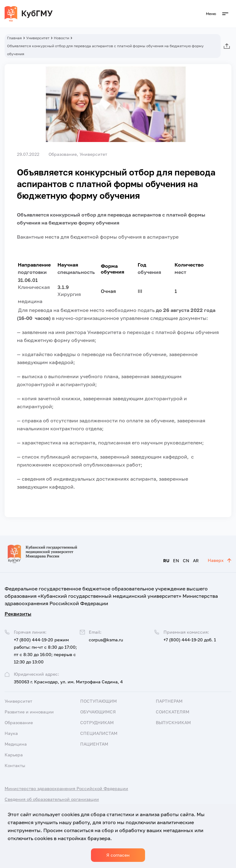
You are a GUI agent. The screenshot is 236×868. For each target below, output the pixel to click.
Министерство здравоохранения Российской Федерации (66, 788)
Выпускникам (173, 722)
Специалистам (99, 733)
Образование (19, 722)
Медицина (16, 744)
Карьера (14, 755)
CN (186, 561)
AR (196, 561)
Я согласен (118, 855)
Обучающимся (98, 712)
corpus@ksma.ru (106, 640)
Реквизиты (18, 614)
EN (176, 561)
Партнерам (169, 701)
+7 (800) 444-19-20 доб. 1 (190, 640)
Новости (61, 38)
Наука (11, 733)
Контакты (15, 765)
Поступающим (98, 701)
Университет (38, 38)
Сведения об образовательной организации (52, 799)
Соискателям (173, 712)
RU (166, 561)
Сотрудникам (97, 722)
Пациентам (94, 744)
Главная (14, 38)
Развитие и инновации (29, 712)
